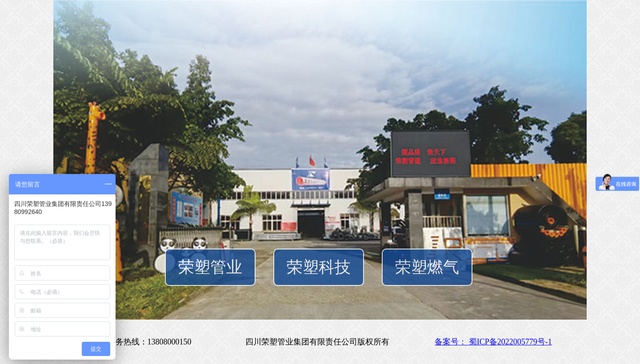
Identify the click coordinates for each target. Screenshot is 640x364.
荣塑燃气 (427, 267)
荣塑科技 (319, 267)
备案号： (452, 342)
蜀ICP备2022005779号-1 (510, 342)
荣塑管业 (210, 267)
